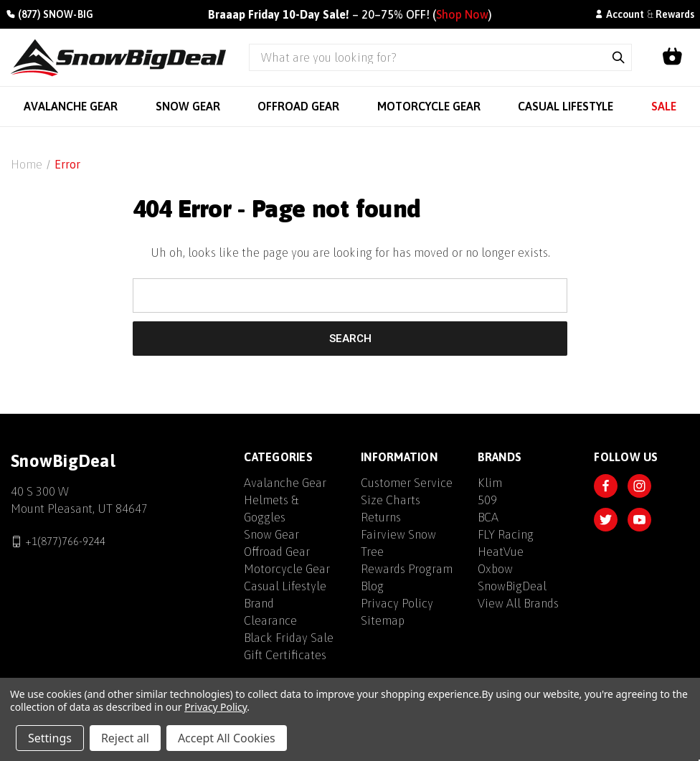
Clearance (270, 620)
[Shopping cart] (672, 57)
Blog (372, 586)
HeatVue (501, 552)
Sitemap (383, 620)
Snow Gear (271, 534)
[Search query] (427, 57)
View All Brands (518, 603)
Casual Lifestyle (285, 586)
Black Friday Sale (289, 638)
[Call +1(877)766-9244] (49, 15)
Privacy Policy (397, 603)
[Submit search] (618, 57)
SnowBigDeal (512, 586)
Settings (50, 738)
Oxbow (495, 569)
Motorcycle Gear (287, 569)
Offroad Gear (277, 552)
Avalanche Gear (285, 483)
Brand (259, 603)
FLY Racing (506, 534)
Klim (490, 483)
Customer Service (407, 483)
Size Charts (391, 500)
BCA (488, 517)
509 (487, 500)
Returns (381, 517)
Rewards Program (407, 569)
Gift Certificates (285, 655)
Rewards (675, 14)
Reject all (125, 738)
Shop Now (462, 14)
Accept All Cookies (227, 738)
